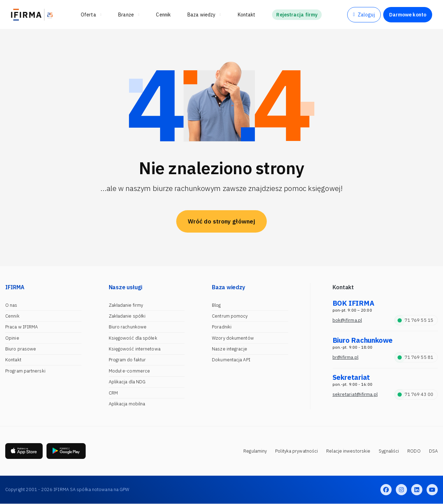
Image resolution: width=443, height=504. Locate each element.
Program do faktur (127, 360)
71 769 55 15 (415, 320)
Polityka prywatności (296, 451)
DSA (433, 451)
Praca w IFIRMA (22, 327)
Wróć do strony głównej (221, 221)
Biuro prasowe (21, 349)
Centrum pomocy (230, 316)
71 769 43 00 (415, 394)
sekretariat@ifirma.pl (355, 394)
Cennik (12, 316)
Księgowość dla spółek (133, 338)
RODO (414, 451)
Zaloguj (364, 15)
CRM (113, 393)
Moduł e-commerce (130, 371)
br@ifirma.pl (345, 357)
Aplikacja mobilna (127, 404)
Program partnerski (25, 371)
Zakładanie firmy (126, 305)
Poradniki (222, 327)
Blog (216, 305)
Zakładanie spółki (127, 316)
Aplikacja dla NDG (127, 382)
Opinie (12, 338)
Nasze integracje (230, 349)
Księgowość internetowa (135, 349)
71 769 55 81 (415, 357)
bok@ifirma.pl (347, 320)
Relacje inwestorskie (348, 451)
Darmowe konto (408, 15)
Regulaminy (255, 451)
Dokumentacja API (231, 360)
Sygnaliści (389, 451)
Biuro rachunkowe (128, 327)
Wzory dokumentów (233, 338)
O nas (11, 305)
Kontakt (13, 360)
